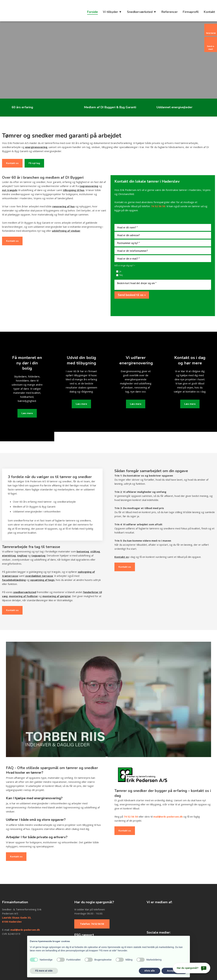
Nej (121, 275)
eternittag (9, 555)
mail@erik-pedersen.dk (168, 817)
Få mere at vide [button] (44, 971)
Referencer (170, 12)
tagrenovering (89, 186)
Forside (92, 12)
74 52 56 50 (131, 817)
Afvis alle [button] (149, 971)
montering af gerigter (57, 596)
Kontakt (209, 12)
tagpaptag (38, 555)
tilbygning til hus (74, 190)
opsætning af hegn (42, 580)
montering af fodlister (23, 596)
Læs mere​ (27, 413)
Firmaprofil (191, 12)
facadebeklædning (14, 580)
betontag (83, 551)
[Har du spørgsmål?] (191, 968)
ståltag (95, 551)
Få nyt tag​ (34, 163)
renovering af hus (63, 206)
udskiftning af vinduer (66, 231)
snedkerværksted (25, 592)
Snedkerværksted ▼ (142, 12)
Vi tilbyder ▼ (112, 12)
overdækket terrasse (39, 576)
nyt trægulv (10, 190)
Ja (120, 271)
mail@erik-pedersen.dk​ (25, 930)
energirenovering (36, 147)
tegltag (22, 555)
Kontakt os (12, 163)
